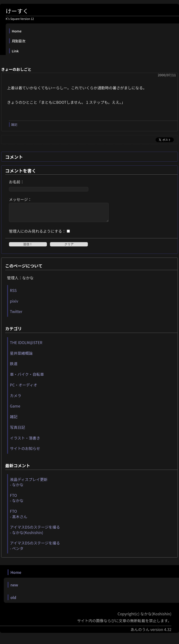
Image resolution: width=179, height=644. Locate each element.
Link (15, 51)
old (13, 601)
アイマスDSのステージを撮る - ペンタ (35, 549)
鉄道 (14, 367)
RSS (13, 294)
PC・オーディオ (24, 388)
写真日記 (18, 431)
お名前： (17, 182)
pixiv (14, 304)
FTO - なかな (17, 501)
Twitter (16, 315)
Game (15, 409)
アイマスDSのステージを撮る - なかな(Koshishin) (35, 533)
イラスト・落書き (25, 441)
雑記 (14, 125)
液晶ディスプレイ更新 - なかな (29, 485)
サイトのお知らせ (25, 452)
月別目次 (19, 41)
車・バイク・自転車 (27, 378)
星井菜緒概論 (21, 357)
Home (17, 31)
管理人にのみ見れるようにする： (37, 235)
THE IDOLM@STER (26, 346)
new (14, 588)
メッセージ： (20, 199)
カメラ (16, 399)
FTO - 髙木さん (19, 517)
